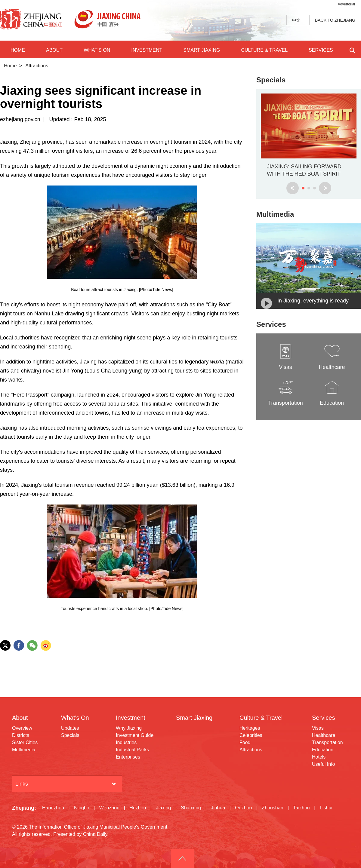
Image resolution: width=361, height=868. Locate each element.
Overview (22, 728)
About (20, 718)
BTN (352, 49)
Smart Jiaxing (194, 718)
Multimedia (275, 214)
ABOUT (54, 50)
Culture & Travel (261, 718)
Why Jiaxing (129, 728)
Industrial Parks (132, 750)
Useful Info (323, 764)
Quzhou (243, 808)
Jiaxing (163, 808)
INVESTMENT (147, 50)
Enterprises (128, 757)
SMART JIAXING (202, 50)
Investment (131, 718)
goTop (182, 858)
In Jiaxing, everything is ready (313, 301)
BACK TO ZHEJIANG (335, 20)
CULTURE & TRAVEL (264, 50)
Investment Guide (135, 735)
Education (323, 750)
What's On (75, 718)
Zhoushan (272, 808)
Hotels (319, 757)
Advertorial (346, 4)
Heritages (250, 728)
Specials (271, 80)
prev (293, 188)
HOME (18, 50)
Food (245, 742)
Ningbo (82, 808)
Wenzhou (109, 808)
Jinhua (218, 808)
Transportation (327, 742)
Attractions (251, 750)
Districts (21, 735)
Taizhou (302, 808)
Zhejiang (23, 808)
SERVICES (321, 50)
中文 (296, 20)
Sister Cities (25, 742)
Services (271, 324)
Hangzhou (53, 808)
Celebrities (251, 735)
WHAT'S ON (97, 50)
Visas (318, 728)
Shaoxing (191, 808)
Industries (126, 742)
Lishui (326, 808)
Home (10, 66)
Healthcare (324, 735)
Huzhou (138, 808)
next (325, 188)
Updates (70, 728)
